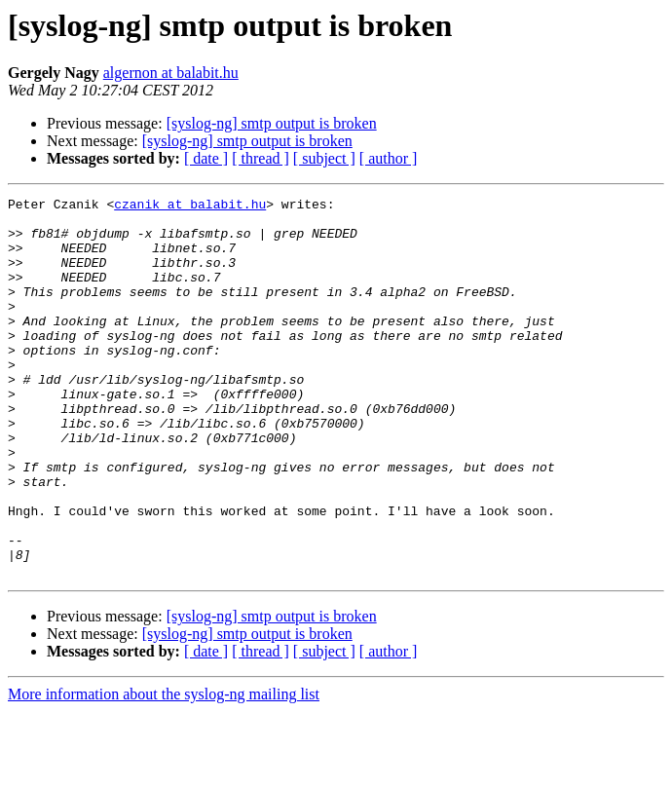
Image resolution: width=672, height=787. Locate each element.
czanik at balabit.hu (190, 206)
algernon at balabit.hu (171, 73)
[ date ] (206, 158)
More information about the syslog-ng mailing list (164, 770)
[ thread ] (261, 158)
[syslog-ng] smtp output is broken (272, 123)
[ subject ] (324, 158)
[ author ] (389, 158)
